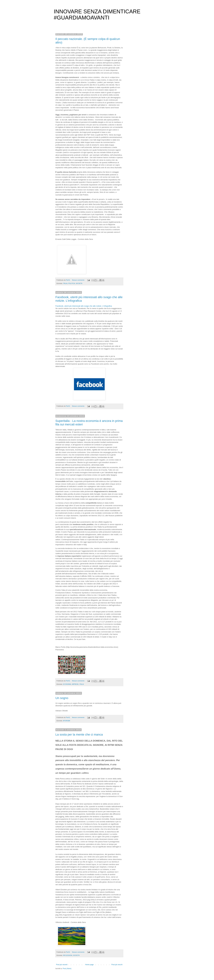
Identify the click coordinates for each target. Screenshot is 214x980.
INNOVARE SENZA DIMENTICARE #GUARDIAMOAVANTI (97, 15)
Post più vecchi (117, 965)
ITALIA (65, 283)
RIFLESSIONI (68, 955)
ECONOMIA (67, 684)
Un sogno (62, 698)
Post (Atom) (67, 969)
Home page (89, 965)
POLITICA (72, 283)
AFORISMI (66, 721)
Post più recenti (62, 965)
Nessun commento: (78, 280)
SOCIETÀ (79, 283)
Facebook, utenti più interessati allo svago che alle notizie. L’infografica (84, 306)
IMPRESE (75, 684)
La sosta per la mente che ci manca (79, 735)
